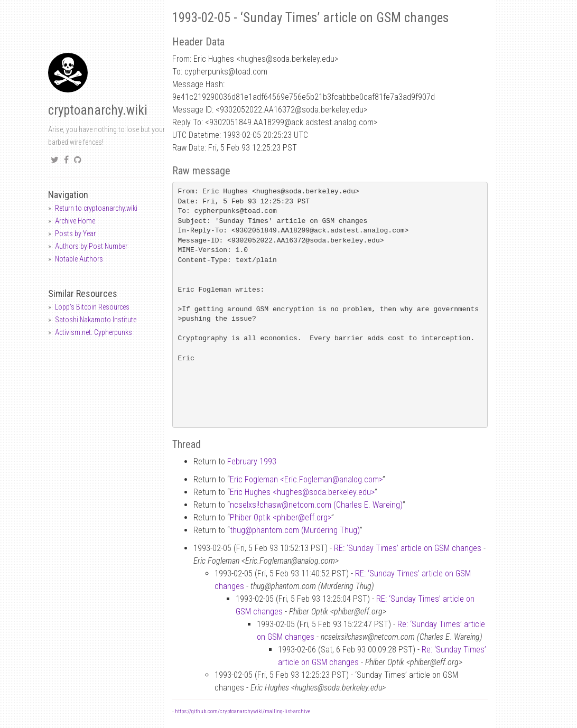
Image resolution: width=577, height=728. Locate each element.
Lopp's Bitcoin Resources (92, 307)
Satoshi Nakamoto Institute (96, 320)
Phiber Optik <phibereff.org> (281, 517)
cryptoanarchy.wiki (98, 110)
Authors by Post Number (91, 246)
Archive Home (75, 221)
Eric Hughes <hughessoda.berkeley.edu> (302, 492)
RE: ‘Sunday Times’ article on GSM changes (408, 548)
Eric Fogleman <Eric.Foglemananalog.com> (306, 479)
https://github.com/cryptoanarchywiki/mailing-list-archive (243, 711)
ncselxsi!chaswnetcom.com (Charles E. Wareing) (316, 505)
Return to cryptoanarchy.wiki (96, 208)
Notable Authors (79, 259)
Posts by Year (75, 234)
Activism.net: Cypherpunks (94, 332)
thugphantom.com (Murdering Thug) (295, 530)
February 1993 (252, 461)
